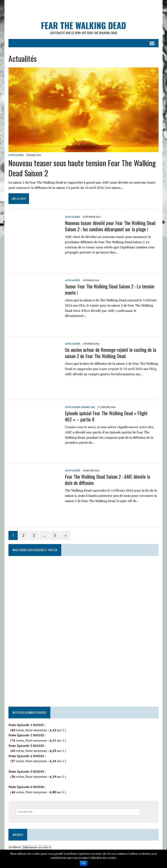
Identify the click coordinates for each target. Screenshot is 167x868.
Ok (83, 863)
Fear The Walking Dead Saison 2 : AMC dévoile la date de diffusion (107, 480)
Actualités (16, 155)
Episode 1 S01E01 (30, 725)
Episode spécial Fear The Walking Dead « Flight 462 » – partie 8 (106, 416)
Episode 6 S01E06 (30, 787)
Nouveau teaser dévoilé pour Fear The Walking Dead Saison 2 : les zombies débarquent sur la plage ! (110, 226)
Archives (15, 847)
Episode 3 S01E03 (30, 746)
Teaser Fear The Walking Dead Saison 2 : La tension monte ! (109, 290)
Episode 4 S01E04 (30, 756)
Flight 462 (88, 407)
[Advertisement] (85, 9)
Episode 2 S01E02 (30, 735)
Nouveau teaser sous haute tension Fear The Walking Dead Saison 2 (82, 168)
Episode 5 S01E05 (30, 771)
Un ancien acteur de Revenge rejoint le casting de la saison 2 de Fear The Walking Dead (110, 353)
